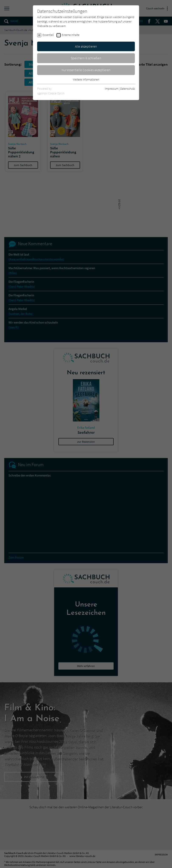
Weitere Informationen (86, 79)
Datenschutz (128, 89)
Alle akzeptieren (86, 46)
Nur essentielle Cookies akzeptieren (86, 70)
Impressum (112, 89)
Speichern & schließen (86, 58)
